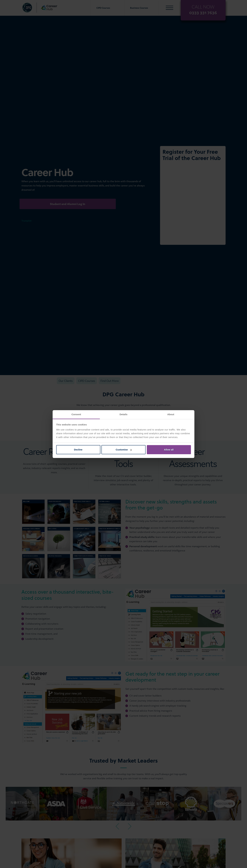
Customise (124, 450)
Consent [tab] (76, 414)
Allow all (169, 450)
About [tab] (171, 414)
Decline (78, 450)
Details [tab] (123, 414)
